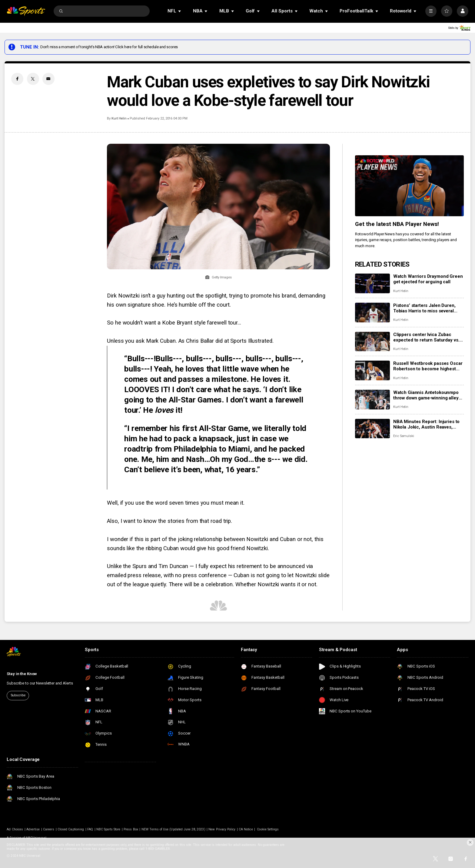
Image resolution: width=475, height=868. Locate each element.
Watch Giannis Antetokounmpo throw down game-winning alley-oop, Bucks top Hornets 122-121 (428, 395)
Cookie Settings (268, 829)
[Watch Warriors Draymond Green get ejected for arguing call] (372, 283)
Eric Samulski (404, 436)
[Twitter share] (33, 79)
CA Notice (246, 829)
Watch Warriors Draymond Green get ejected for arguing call (428, 279)
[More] (431, 11)
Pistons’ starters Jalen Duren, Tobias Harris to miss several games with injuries (424, 308)
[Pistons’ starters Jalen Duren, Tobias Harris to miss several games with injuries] (372, 313)
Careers (49, 829)
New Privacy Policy (222, 829)
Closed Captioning (71, 829)
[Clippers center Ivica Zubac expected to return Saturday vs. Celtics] (372, 342)
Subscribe (18, 695)
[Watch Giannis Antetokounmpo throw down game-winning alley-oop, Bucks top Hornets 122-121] (372, 400)
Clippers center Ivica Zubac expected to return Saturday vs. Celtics (426, 337)
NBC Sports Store (108, 829)
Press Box (131, 829)
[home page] (26, 11)
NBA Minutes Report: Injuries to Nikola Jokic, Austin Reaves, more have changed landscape (426, 424)
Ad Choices (15, 829)
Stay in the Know (22, 674)
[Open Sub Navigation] (180, 11)
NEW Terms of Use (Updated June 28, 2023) (173, 829)
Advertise (33, 829)
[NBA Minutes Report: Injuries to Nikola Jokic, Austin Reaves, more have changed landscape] (372, 429)
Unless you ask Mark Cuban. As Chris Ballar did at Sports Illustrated (190, 341)
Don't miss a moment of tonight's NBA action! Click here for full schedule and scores (109, 47)
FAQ (90, 829)
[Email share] (48, 79)
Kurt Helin (119, 118)
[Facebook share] (17, 79)
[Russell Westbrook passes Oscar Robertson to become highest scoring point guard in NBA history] (372, 370)
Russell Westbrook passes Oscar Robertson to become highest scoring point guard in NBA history (428, 366)
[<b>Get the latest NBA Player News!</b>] (409, 186)
